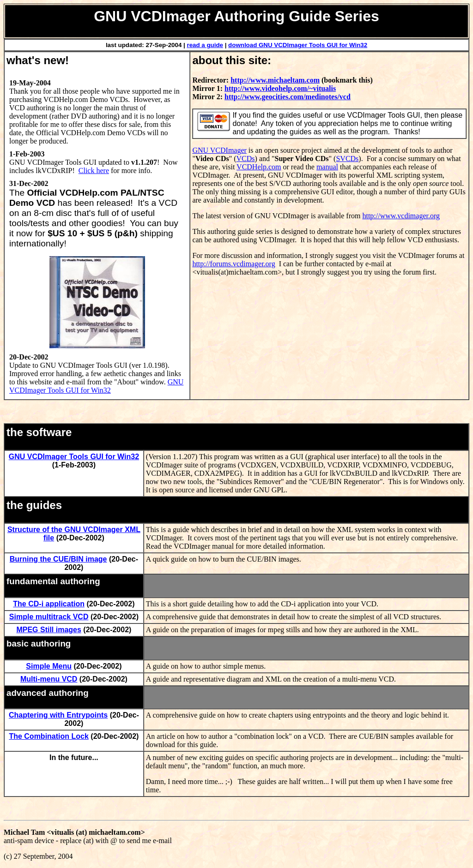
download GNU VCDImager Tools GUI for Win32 (298, 45)
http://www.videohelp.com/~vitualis (280, 88)
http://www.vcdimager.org (401, 216)
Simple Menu (49, 666)
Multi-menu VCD (49, 679)
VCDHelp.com (259, 167)
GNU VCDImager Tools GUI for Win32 (96, 386)
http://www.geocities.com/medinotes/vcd (288, 97)
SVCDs (347, 159)
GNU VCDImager (219, 150)
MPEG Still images (49, 630)
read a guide (205, 45)
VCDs (246, 159)
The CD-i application (49, 604)
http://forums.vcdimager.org (233, 264)
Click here (94, 171)
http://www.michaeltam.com (275, 80)
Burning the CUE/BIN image (58, 559)
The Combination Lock (49, 736)
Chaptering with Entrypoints (58, 715)
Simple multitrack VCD (49, 617)
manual (327, 167)
